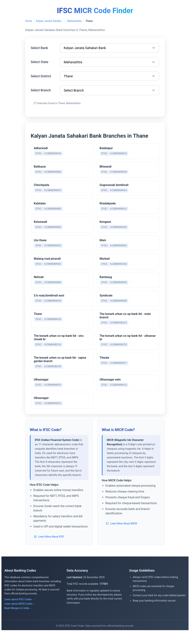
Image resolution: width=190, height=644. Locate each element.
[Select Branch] (110, 93)
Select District (42, 78)
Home (29, 21)
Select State (40, 63)
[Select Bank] (110, 49)
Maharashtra (74, 21)
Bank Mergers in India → (18, 620)
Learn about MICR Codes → (20, 616)
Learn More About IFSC (50, 549)
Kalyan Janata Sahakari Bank (50, 21)
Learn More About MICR (122, 536)
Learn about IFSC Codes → (20, 612)
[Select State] (110, 64)
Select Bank (40, 49)
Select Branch (41, 93)
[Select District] (110, 78)
